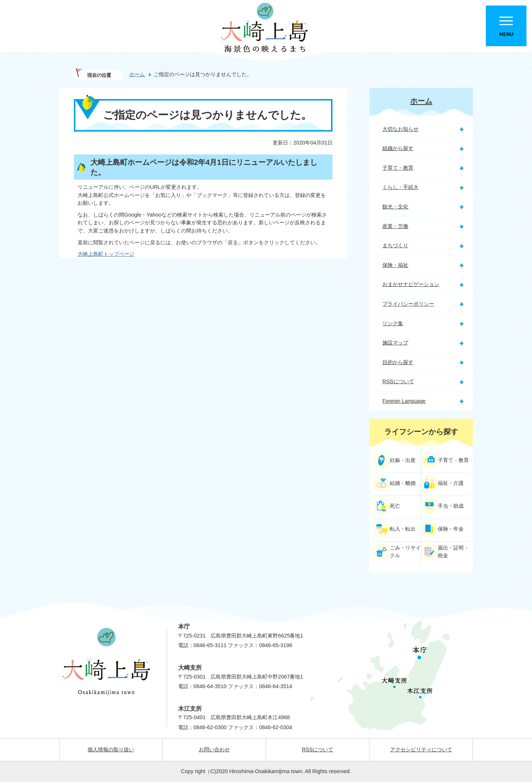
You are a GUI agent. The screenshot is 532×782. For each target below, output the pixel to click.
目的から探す (398, 362)
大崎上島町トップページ (106, 254)
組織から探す (398, 148)
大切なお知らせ (400, 129)
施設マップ (395, 343)
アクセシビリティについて (421, 749)
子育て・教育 (398, 168)
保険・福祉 (395, 265)
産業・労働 (395, 226)
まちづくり (395, 245)
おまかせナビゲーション (411, 284)
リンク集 (393, 323)
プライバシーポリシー (408, 304)
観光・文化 (395, 207)
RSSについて (398, 381)
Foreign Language (404, 401)
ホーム (137, 74)
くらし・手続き (400, 187)
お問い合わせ (214, 749)
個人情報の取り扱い (111, 749)
